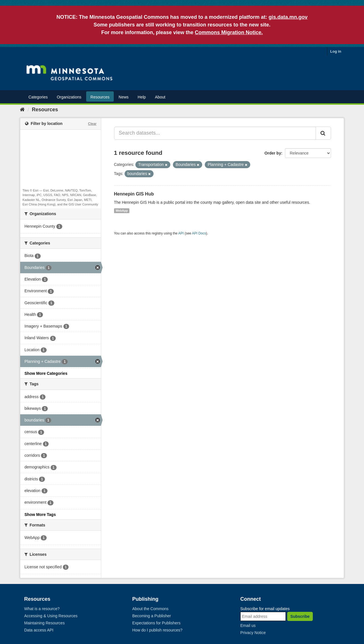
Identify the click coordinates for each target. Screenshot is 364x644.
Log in (336, 51)
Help (142, 97)
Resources (100, 97)
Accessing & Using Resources (51, 616)
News (124, 97)
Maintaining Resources (44, 623)
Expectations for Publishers (156, 623)
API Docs (199, 233)
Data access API (39, 630)
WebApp (122, 211)
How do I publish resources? (157, 630)
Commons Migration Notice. (229, 32)
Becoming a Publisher (152, 616)
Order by (273, 153)
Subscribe (300, 616)
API (181, 233)
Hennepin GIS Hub (134, 194)
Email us (248, 626)
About (160, 97)
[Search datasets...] (215, 133)
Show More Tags (40, 515)
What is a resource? (42, 609)
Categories (38, 97)
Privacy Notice (253, 633)
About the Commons (150, 609)
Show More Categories (46, 373)
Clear (92, 124)
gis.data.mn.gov (288, 17)
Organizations (69, 97)
